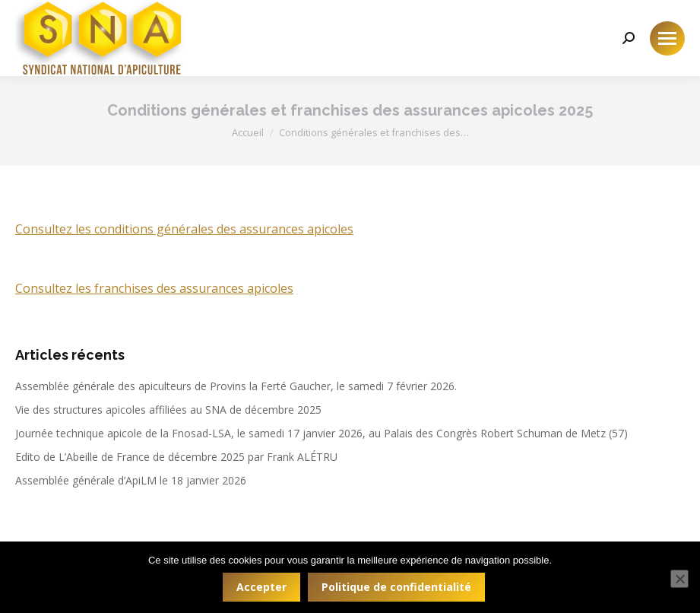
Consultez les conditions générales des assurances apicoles (184, 229)
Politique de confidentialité (396, 587)
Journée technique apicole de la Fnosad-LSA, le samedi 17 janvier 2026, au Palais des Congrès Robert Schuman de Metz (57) (321, 433)
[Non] (679, 579)
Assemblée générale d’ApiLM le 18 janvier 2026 (131, 480)
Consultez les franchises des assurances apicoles (154, 288)
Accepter (261, 587)
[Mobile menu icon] (667, 38)
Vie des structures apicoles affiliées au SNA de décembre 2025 (168, 410)
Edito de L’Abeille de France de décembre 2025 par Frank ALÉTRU (176, 457)
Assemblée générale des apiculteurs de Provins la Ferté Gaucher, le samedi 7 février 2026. (236, 386)
